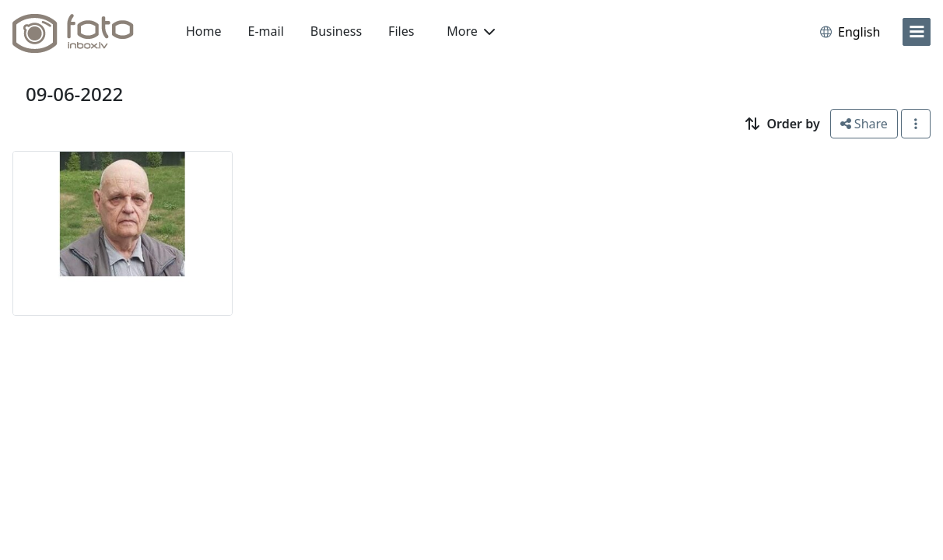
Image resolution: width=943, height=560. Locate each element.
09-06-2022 (74, 94)
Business (336, 31)
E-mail (266, 31)
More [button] (471, 31)
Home (204, 31)
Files (401, 31)
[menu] (917, 32)
